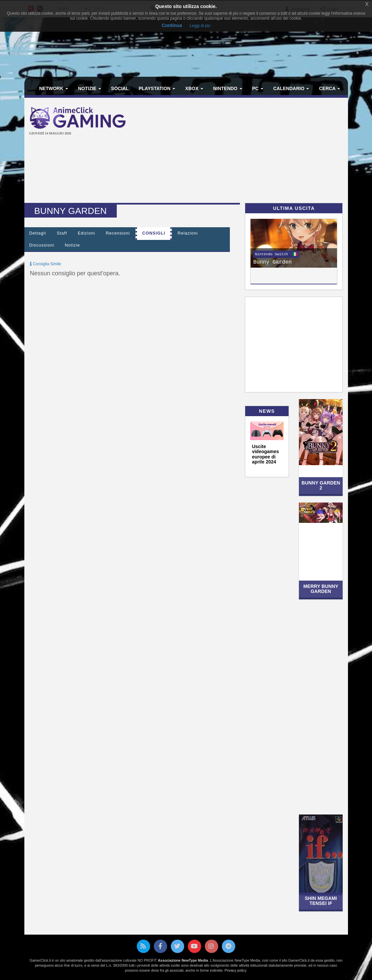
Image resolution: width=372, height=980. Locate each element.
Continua (172, 25)
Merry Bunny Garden (321, 589)
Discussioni (42, 245)
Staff (62, 233)
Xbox (194, 88)
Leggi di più (200, 26)
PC (258, 88)
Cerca (329, 88)
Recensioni (118, 233)
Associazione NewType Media (183, 960)
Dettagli (38, 233)
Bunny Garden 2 (321, 485)
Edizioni (86, 233)
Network (54, 88)
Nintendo (228, 88)
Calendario (291, 88)
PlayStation (157, 88)
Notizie (90, 88)
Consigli (154, 233)
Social (120, 88)
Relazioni (188, 233)
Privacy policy (235, 970)
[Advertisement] (255, 151)
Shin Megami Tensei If (321, 901)
